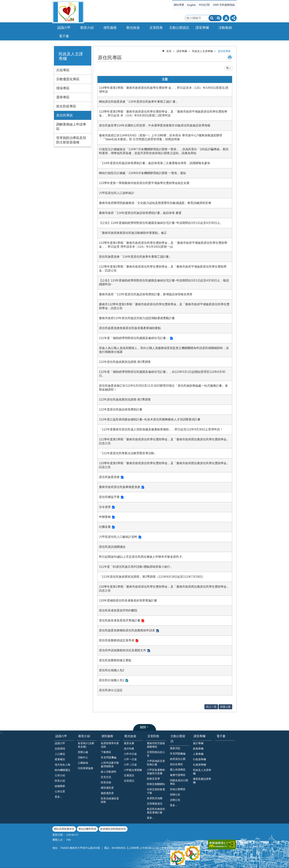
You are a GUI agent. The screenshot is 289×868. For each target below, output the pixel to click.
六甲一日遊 (130, 759)
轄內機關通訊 (62, 770)
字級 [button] (226, 18)
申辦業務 (105, 517)
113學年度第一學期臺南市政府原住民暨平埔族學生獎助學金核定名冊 (144, 183)
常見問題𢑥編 (109, 757)
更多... (58, 797)
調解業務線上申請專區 (71, 127)
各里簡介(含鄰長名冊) (86, 745)
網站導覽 (179, 5)
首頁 (169, 51)
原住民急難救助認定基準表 (117, 640)
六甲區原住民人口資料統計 (117, 193)
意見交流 (106, 777)
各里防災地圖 (155, 798)
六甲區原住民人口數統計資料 (118, 537)
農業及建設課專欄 (202, 781)
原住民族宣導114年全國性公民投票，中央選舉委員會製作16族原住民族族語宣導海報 (155, 125)
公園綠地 (83, 763)
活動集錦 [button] (225, 28)
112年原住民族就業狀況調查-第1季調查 (125, 399)
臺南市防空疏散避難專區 (156, 745)
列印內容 (230, 57)
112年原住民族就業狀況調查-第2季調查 (125, 362)
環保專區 (63, 88)
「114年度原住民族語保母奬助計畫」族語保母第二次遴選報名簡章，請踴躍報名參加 (155, 163)
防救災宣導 (153, 779)
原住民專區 (65, 115)
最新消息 (175, 748)
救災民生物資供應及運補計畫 (156, 811)
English (191, 5)
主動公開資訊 (178, 739)
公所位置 (60, 791)
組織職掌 (60, 786)
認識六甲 (61, 736)
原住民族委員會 (109, 477)
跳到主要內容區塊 (2, 2)
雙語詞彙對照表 (87, 829)
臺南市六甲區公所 (68, 12)
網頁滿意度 (107, 788)
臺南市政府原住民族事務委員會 (120, 487)
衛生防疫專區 (66, 106)
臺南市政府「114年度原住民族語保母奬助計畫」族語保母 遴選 (140, 213)
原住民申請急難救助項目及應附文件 (123, 650)
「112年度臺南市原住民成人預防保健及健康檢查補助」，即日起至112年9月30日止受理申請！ (161, 429)
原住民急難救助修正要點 (115, 660)
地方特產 (129, 749)
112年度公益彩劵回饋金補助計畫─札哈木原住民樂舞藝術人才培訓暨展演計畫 (150, 419)
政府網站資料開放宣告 (113, 829)
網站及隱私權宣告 (64, 829)
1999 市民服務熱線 (224, 5)
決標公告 (175, 800)
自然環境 (60, 749)
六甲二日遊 (130, 765)
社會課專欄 (199, 765)
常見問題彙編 (178, 754)
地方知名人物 (62, 765)
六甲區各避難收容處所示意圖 (156, 772)
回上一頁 (211, 707)
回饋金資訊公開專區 (179, 782)
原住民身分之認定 (111, 690)
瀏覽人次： (59, 840)
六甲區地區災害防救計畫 (156, 763)
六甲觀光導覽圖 (133, 770)
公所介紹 (60, 775)
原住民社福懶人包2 (112, 670)
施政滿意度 (107, 793)
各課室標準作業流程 (110, 745)
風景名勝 (129, 743)
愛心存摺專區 (178, 770)
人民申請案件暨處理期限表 (110, 765)
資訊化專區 (176, 764)
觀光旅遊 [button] (133, 28)
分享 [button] (233, 18)
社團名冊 (105, 527)
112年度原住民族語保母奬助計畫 (121, 409)
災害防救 (153, 736)
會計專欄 (198, 743)
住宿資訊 (129, 781)
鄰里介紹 (84, 736)
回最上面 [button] (225, 707)
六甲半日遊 (130, 754)
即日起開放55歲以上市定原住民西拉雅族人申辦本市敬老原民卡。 (142, 557)
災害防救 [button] (156, 28)
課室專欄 (182, 51)
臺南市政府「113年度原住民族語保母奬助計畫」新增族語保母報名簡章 (146, 294)
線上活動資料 (109, 772)
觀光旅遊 (130, 736)
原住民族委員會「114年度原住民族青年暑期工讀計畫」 (135, 257)
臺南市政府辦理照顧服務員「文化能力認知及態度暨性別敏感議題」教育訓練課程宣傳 (155, 203)
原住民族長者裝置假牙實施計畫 (120, 620)
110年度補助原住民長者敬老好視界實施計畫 (128, 600)
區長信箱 (106, 782)
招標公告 (175, 795)
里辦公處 (83, 752)
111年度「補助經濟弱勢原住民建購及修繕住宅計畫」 (134, 338)
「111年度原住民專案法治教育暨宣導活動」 (128, 453)
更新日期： (59, 835)
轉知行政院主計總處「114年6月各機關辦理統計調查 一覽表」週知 (142, 173)
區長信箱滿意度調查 (110, 800)
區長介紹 (60, 781)
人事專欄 (198, 754)
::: (173, 2)
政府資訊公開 (178, 759)
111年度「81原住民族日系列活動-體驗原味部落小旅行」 (136, 567)
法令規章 (105, 507)
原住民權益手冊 (109, 497)
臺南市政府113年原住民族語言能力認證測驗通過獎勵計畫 (137, 318)
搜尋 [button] (212, 18)
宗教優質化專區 (68, 79)
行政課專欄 (199, 759)
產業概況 (60, 759)
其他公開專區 (178, 789)
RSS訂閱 (204, 5)
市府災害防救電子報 (156, 791)
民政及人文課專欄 (202, 51)
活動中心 (83, 757)
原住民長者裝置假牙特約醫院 (118, 610)
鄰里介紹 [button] (87, 28)
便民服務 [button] (110, 28)
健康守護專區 (178, 775)
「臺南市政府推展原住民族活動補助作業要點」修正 (133, 233)
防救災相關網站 (156, 784)
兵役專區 (63, 70)
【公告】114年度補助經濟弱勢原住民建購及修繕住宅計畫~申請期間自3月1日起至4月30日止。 (161, 223)
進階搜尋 (218, 18)
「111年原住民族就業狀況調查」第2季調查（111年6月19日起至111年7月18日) (151, 577)
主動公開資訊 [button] (179, 28)
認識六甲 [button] (64, 28)
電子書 (64, 36)
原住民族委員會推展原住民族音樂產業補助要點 (130, 328)
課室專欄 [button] (202, 28)
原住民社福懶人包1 (112, 680)
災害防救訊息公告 (156, 754)
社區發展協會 (86, 768)
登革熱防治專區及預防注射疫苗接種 (71, 140)
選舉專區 (63, 97)
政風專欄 (198, 749)
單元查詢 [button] (229, 68)
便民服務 (107, 736)
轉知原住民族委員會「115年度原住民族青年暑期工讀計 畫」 (139, 102)
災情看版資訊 (155, 804)
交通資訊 (129, 775)
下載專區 (106, 752)
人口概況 (60, 754)
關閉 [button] (143, 727)
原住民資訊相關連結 (112, 547)
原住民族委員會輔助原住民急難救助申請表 (127, 630)
